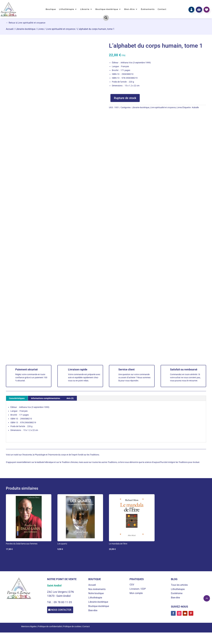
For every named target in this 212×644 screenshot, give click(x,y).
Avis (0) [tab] (70, 398)
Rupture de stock (125, 98)
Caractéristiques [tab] (17, 398)
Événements (148, 9)
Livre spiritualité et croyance (60, 29)
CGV (132, 585)
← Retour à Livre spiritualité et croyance (26, 23)
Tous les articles (179, 585)
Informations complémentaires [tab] (46, 398)
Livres (41, 29)
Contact (162, 9)
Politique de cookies (72, 626)
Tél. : (50, 602)
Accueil (10, 29)
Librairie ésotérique (25, 29)
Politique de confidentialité (50, 626)
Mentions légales (29, 626)
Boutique (51, 9)
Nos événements (97, 589)
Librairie (85, 9)
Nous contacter (62, 610)
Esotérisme (177, 593)
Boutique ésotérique (107, 9)
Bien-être (129, 9)
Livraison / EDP (138, 589)
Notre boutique (96, 593)
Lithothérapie (67, 9)
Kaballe (195, 107)
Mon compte (136, 593)
